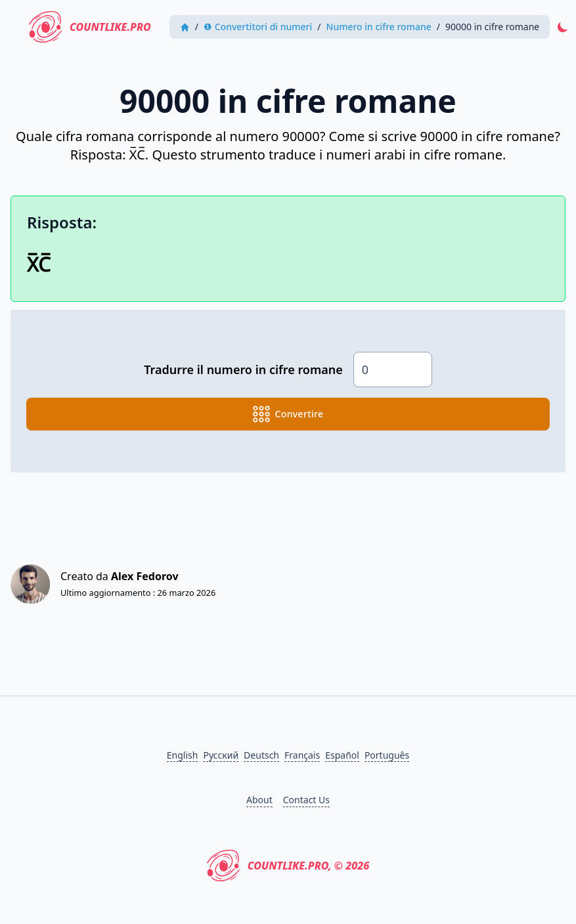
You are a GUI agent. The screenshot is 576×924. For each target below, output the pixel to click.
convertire (288, 414)
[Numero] (393, 369)
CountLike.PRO (90, 27)
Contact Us (306, 800)
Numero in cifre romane (379, 27)
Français (302, 755)
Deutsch (261, 755)
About (259, 800)
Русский (221, 755)
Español (342, 755)
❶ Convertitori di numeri (258, 27)
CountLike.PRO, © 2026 (288, 866)
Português (387, 755)
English (183, 755)
